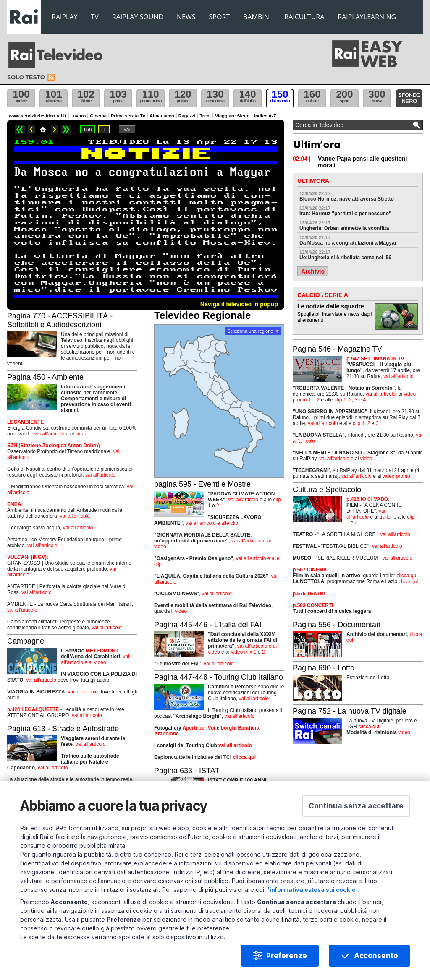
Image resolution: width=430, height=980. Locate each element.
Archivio (313, 271)
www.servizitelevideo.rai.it (38, 116)
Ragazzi (187, 116)
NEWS (186, 17)
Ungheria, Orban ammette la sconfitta (344, 228)
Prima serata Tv (128, 116)
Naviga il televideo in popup (239, 304)
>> (66, 129)
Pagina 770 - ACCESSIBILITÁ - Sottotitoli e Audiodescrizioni (60, 320)
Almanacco (162, 116)
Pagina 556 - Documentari (337, 625)
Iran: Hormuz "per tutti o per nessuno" (345, 214)
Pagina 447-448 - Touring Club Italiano (219, 677)
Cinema (98, 116)
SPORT (220, 17)
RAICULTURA (304, 17)
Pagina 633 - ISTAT (187, 771)
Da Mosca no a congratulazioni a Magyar (348, 243)
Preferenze (287, 959)
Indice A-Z (265, 116)
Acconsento (376, 959)
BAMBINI (257, 17)
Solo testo (26, 77)
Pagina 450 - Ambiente (45, 377)
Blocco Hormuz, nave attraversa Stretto (347, 199)
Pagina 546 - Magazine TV (337, 349)
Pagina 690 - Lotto (324, 668)
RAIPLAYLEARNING (367, 17)
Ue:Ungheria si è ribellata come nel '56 (345, 258)
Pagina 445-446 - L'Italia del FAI (208, 625)
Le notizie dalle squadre (331, 306)
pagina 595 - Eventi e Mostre (202, 484)
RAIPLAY (65, 17)
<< (20, 129)
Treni (205, 116)
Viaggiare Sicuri (232, 116)
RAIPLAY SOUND (138, 17)
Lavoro (78, 116)
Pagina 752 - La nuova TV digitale (350, 711)
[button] (356, 809)
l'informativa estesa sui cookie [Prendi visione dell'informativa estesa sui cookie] (311, 893)
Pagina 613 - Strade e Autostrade (63, 729)
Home (43, 129)
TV (95, 17)
